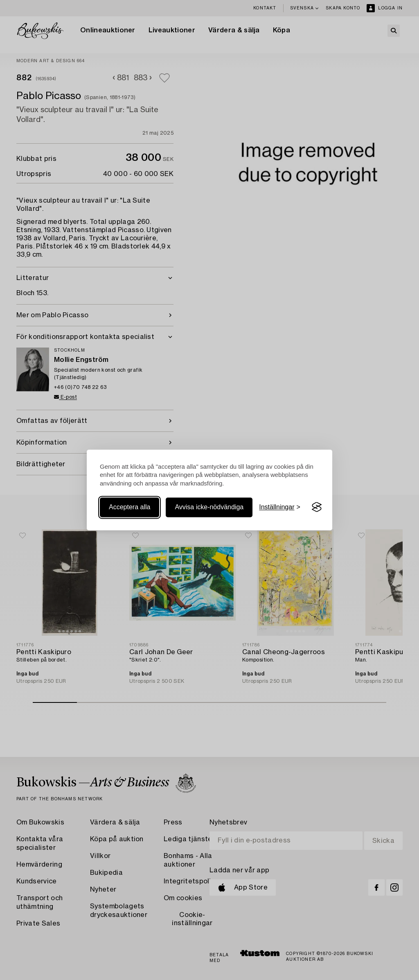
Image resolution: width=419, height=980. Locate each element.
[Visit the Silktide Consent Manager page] (317, 507)
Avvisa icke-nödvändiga (209, 507)
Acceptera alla (130, 507)
